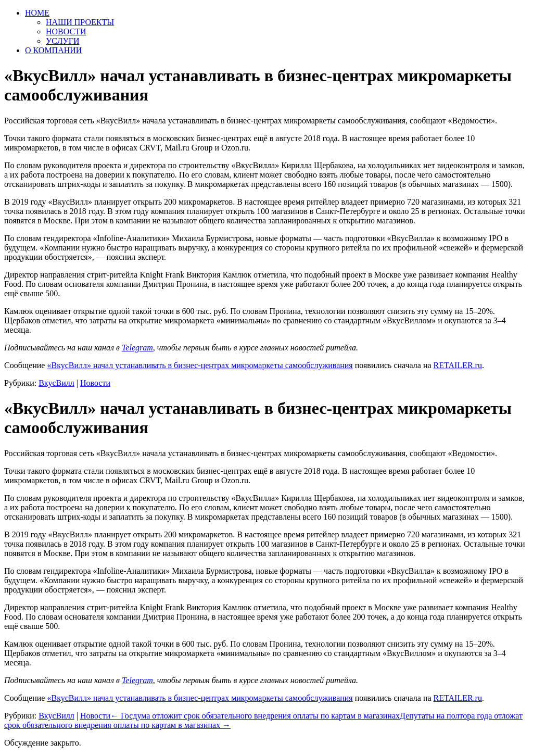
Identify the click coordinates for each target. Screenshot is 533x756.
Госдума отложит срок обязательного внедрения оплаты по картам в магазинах (255, 716)
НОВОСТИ (66, 32)
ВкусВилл (56, 383)
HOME (37, 13)
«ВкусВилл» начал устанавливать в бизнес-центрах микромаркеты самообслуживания (200, 365)
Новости (95, 383)
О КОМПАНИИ (53, 50)
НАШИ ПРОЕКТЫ (80, 22)
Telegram (137, 348)
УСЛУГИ (63, 41)
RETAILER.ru (458, 365)
